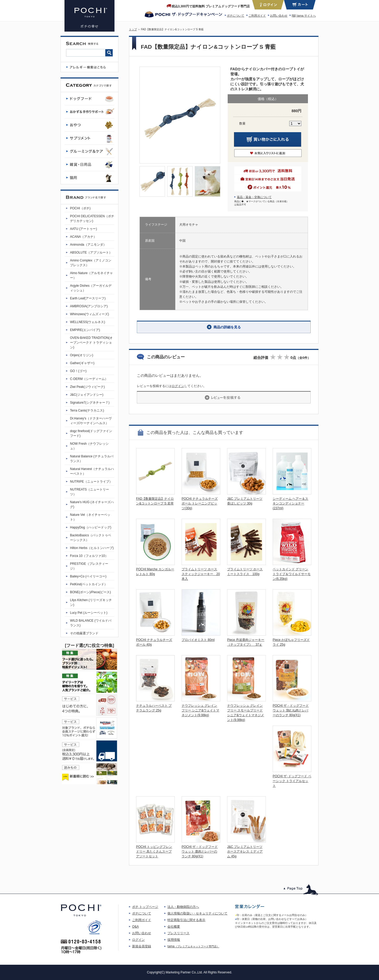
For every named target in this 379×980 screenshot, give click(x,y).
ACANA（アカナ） (83, 237)
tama (193, 946)
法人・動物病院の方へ (183, 907)
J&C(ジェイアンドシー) (87, 395)
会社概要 (174, 927)
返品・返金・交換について (254, 197)
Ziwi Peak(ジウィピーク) (87, 387)
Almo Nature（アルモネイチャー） (91, 275)
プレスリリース (178, 933)
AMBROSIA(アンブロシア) (89, 306)
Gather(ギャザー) (82, 363)
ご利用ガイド (257, 16)
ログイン (178, 386)
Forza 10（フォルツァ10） (89, 556)
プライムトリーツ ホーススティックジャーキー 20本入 (201, 574)
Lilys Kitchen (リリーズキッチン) (91, 602)
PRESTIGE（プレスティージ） (89, 566)
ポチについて (236, 16)
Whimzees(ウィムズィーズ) (89, 314)
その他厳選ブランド (84, 633)
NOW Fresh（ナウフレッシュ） (89, 446)
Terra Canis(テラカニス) (87, 410)
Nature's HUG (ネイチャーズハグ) (92, 504)
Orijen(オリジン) (82, 355)
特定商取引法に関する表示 (186, 920)
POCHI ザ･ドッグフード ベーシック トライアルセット (292, 781)
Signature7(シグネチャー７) (90, 403)
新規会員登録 (142, 946)
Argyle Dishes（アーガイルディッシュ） (91, 288)
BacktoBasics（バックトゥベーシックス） (91, 538)
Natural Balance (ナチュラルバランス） (92, 459)
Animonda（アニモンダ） (88, 245)
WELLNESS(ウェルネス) (88, 322)
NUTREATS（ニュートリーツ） (89, 492)
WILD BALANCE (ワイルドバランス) (91, 623)
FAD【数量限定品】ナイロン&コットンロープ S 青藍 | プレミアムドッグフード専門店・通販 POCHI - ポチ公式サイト (89, 16)
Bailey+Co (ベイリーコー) (88, 576)
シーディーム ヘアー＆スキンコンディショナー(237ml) (290, 503)
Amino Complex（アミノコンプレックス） (91, 263)
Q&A (135, 927)
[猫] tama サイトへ (304, 16)
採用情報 (174, 940)
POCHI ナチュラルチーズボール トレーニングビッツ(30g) (200, 503)
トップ (133, 29)
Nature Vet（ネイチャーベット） (90, 517)
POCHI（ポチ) (80, 208)
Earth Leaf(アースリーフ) (88, 298)
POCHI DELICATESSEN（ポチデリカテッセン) (92, 219)
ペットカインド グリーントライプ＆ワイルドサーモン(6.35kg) (292, 574)
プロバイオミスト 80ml (198, 640)
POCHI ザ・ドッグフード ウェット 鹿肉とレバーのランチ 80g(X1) (200, 852)
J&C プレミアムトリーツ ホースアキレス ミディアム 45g (245, 852)
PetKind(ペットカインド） (89, 584)
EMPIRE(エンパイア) (85, 330)
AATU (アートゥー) (83, 229)
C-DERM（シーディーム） (89, 379)
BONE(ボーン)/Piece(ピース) (90, 592)
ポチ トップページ (145, 907)
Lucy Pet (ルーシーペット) (89, 613)
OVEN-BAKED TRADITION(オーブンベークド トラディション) (91, 343)
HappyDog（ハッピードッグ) (91, 527)
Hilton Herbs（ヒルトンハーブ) (92, 548)
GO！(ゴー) (78, 371)
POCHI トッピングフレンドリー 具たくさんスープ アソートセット (154, 852)
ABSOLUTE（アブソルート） (91, 253)
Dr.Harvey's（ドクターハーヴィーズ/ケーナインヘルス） (91, 421)
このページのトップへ (301, 890)
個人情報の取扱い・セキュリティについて (197, 913)
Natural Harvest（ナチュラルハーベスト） (92, 471)
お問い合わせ (279, 16)
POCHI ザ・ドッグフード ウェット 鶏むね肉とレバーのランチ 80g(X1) (291, 710)
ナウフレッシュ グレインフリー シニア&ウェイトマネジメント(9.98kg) (200, 710)
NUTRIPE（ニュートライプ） (91, 482)
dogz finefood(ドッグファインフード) (91, 433)
